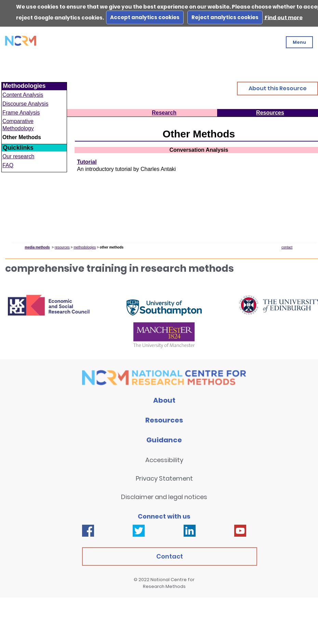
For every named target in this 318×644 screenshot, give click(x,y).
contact (287, 247)
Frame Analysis (21, 113)
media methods (37, 247)
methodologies (85, 247)
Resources (164, 420)
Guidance (164, 440)
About (164, 400)
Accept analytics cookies (145, 17)
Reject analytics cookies (225, 17)
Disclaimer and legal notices (164, 497)
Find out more (283, 17)
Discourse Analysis (25, 104)
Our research (18, 156)
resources (62, 247)
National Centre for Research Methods (169, 583)
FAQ (8, 165)
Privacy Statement (164, 478)
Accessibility (164, 460)
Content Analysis (23, 95)
